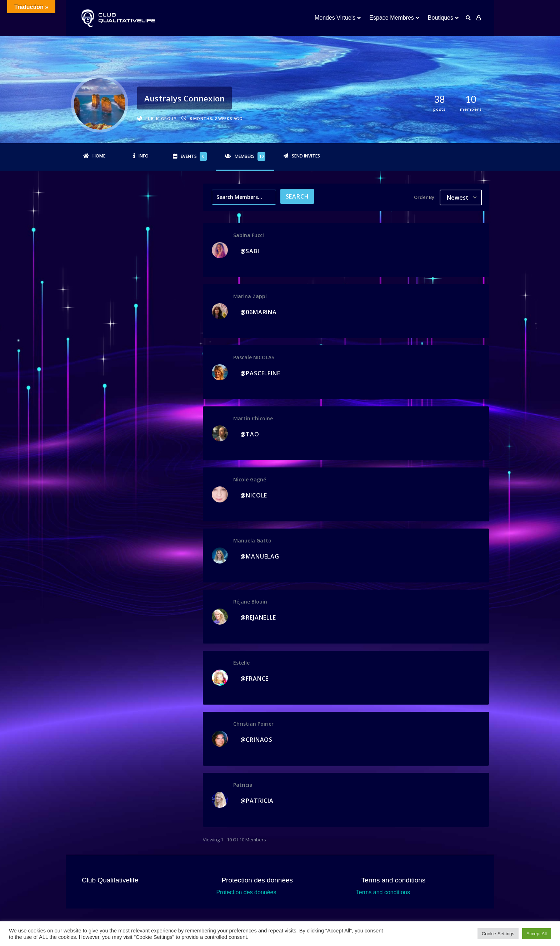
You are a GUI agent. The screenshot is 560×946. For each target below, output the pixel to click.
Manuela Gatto (252, 540)
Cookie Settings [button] (498, 934)
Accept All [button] (537, 934)
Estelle (241, 663)
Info (144, 156)
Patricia (243, 785)
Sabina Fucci (249, 235)
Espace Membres (392, 18)
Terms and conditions (383, 892)
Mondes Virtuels (335, 18)
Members (250, 156)
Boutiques (441, 18)
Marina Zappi (250, 296)
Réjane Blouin (250, 602)
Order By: (425, 197)
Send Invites (306, 156)
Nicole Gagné (250, 479)
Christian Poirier (253, 724)
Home (99, 156)
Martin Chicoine (253, 418)
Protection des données (246, 892)
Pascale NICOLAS (254, 357)
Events (194, 156)
